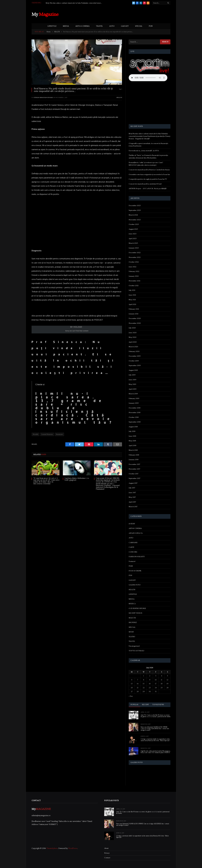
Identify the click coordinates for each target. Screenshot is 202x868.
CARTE (131, 547)
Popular (134, 705)
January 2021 (134, 314)
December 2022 (135, 253)
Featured (132, 561)
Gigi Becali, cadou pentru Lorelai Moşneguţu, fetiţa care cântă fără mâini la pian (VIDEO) (155, 752)
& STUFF (132, 524)
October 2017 (134, 474)
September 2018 (135, 422)
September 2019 (135, 366)
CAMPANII (133, 543)
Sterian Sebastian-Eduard (43, 97)
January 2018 (134, 460)
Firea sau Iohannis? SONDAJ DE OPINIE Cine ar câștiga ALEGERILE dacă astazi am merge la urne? (155, 729)
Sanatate (59, 434)
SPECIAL (139, 26)
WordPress (73, 848)
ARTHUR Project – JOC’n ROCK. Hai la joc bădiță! (148, 189)
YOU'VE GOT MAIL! (136, 651)
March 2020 (133, 347)
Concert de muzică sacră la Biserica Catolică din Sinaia (149, 170)
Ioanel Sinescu (47, 434)
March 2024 (133, 215)
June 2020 (133, 333)
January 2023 (134, 248)
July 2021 (132, 290)
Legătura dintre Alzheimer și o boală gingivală (77, 479)
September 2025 (135, 210)
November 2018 (134, 413)
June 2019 (132, 380)
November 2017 (134, 469)
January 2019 (134, 403)
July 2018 (132, 431)
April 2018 (132, 446)
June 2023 (133, 234)
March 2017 (133, 507)
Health (35, 434)
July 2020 (132, 328)
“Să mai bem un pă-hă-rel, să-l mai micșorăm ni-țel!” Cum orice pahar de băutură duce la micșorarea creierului (46, 481)
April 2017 (132, 502)
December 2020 (135, 318)
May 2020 (132, 337)
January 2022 (134, 276)
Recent (145, 705)
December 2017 (134, 464)
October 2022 (134, 262)
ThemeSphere (52, 848)
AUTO (112, 26)
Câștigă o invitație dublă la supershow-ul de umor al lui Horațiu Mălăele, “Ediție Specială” (155, 740)
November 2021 (134, 281)
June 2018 (132, 436)
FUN (151, 26)
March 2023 (133, 243)
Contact (107, 858)
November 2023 (135, 220)
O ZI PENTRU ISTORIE (137, 608)
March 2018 (133, 450)
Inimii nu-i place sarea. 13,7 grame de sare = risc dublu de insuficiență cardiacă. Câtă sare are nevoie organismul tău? (75, 408)
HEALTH (119, 97)
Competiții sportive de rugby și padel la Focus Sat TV (148, 179)
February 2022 (134, 271)
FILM (131, 566)
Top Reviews (158, 705)
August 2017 (133, 483)
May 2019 (132, 384)
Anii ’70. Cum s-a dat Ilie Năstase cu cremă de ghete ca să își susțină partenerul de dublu (156, 716)
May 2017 (132, 497)
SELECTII (132, 618)
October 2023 (134, 224)
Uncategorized (134, 646)
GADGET (125, 26)
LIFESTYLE (52, 26)
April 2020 (133, 342)
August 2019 (133, 370)
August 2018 (133, 427)
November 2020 (135, 323)
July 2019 (132, 375)
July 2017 (132, 488)
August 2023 (133, 229)
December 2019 (135, 356)
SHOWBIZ (133, 622)
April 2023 (133, 239)
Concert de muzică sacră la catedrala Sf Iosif (145, 184)
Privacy (107, 853)
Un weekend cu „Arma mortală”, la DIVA (144, 151)
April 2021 (132, 304)
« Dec (131, 696)
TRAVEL (99, 26)
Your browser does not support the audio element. (148, 78)
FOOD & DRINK (135, 571)
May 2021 (132, 300)
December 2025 (135, 206)
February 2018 (134, 455)
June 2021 (132, 295)
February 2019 (134, 398)
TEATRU (132, 637)
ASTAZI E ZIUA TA (136, 533)
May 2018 (132, 441)
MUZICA (132, 604)
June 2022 (132, 267)
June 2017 (132, 493)
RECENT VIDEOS (135, 613)
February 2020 (134, 351)
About (106, 848)
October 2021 (134, 286)
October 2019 (134, 361)
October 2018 (134, 417)
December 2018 (134, 408)
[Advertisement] (124, 14)
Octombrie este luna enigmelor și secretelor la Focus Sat (149, 175)
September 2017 (134, 478)
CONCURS (133, 552)
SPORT (131, 632)
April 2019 (133, 389)
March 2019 (133, 394)
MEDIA (66, 26)
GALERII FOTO (135, 585)
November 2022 (135, 257)
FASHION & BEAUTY (137, 557)
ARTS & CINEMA (82, 26)
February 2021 (134, 309)
